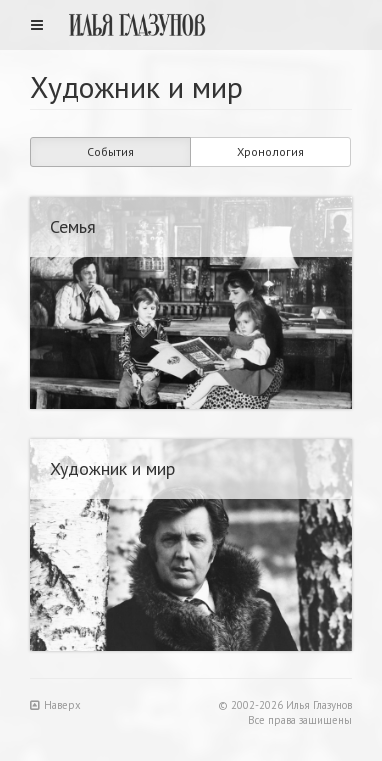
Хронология (270, 151)
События (110, 151)
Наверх (55, 705)
